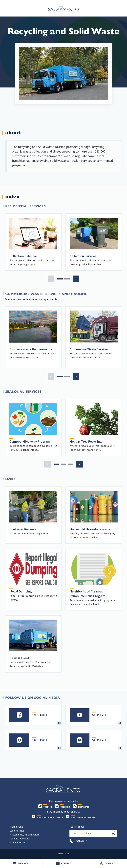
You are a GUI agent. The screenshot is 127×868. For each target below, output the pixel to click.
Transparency (18, 843)
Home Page (16, 827)
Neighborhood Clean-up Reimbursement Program (87, 594)
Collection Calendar (23, 256)
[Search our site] (90, 833)
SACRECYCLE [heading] (40, 715)
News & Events (20, 658)
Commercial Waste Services (89, 349)
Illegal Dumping (21, 591)
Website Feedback (20, 839)
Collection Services (83, 256)
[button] (51, 279)
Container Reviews (23, 529)
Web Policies (17, 831)
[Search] (113, 833)
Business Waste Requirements (31, 349)
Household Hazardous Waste (90, 529)
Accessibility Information (24, 835)
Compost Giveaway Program (30, 442)
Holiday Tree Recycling (86, 442)
